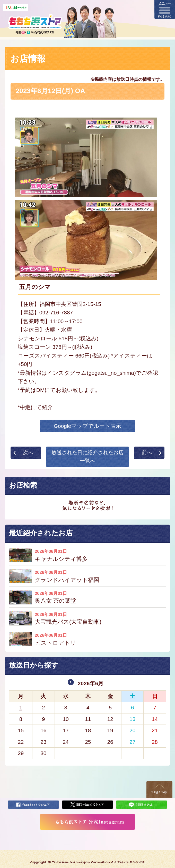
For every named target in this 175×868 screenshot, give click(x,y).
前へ (147, 452)
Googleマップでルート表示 (88, 426)
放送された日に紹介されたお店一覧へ (87, 457)
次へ (28, 452)
